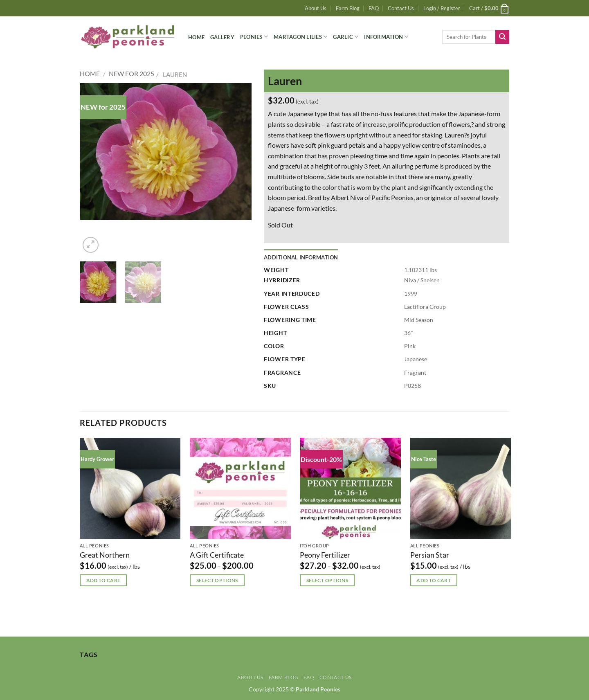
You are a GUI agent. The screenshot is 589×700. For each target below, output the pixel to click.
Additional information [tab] (301, 257)
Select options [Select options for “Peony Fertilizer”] (327, 580)
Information (386, 37)
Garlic (346, 37)
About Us (316, 8)
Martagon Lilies (300, 37)
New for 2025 (132, 73)
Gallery (222, 37)
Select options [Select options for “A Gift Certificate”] (217, 580)
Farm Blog (348, 8)
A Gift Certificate (217, 555)
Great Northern (105, 555)
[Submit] (502, 37)
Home (196, 37)
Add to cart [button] (103, 580)
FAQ (374, 8)
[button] (442, 8)
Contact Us (401, 8)
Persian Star (430, 555)
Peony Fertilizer (325, 555)
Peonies (254, 37)
